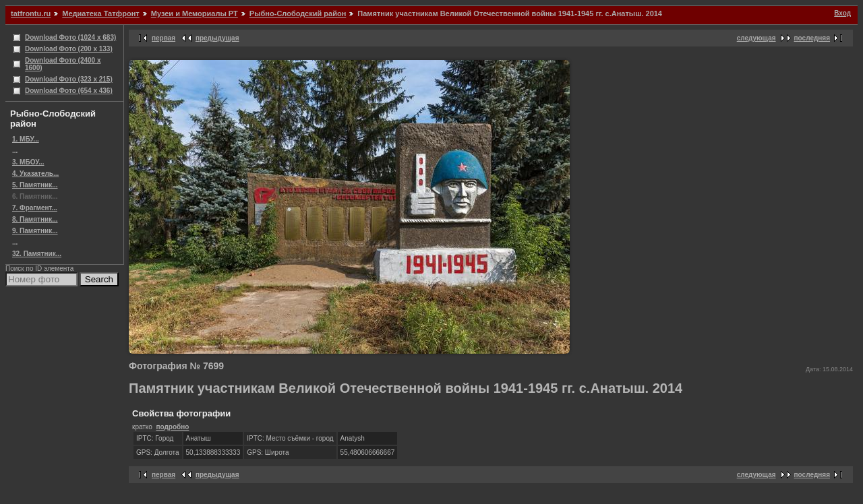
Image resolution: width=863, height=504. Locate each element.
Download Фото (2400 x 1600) (63, 64)
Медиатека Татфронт (100, 13)
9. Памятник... (35, 231)
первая (163, 38)
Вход (842, 13)
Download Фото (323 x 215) (69, 79)
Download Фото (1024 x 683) (70, 37)
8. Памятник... (35, 219)
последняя (812, 38)
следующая (756, 38)
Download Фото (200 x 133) (69, 49)
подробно (172, 427)
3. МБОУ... (28, 162)
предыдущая (217, 38)
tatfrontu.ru (31, 13)
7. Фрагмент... (35, 208)
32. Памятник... (37, 254)
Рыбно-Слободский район (298, 13)
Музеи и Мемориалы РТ (195, 13)
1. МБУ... (26, 139)
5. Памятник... (35, 185)
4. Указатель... (35, 174)
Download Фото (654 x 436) (69, 91)
